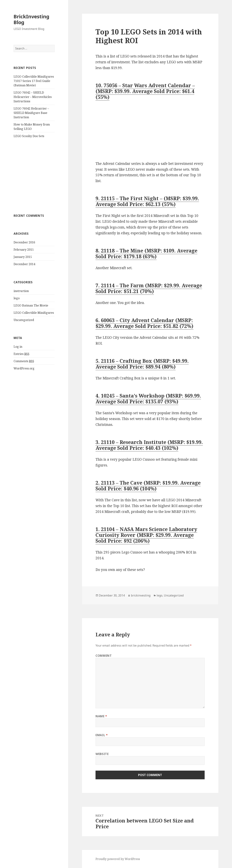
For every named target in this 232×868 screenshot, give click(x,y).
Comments (24, 361)
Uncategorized (24, 320)
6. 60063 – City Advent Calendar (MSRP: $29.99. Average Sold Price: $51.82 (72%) (144, 323)
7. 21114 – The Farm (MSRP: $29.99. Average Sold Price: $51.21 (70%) (149, 288)
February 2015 (24, 250)
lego (17, 298)
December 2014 (24, 264)
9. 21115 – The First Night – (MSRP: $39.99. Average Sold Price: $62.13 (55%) (147, 201)
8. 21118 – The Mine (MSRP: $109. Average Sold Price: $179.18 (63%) (146, 253)
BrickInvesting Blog (31, 19)
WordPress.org (24, 368)
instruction (21, 291)
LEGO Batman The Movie (31, 305)
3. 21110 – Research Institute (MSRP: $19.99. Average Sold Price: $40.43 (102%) (149, 445)
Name (101, 716)
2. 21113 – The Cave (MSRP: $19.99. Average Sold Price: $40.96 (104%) (148, 486)
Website (102, 754)
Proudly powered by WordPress (118, 859)
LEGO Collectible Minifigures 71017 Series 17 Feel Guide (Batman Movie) (34, 81)
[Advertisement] (34, 177)
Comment (104, 656)
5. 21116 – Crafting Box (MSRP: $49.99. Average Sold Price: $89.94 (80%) (142, 364)
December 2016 (24, 242)
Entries (21, 354)
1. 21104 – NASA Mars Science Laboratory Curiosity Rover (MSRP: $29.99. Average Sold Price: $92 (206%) (146, 535)
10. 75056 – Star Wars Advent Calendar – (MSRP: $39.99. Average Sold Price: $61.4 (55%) (145, 91)
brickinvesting (141, 595)
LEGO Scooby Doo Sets (29, 136)
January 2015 (23, 257)
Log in (18, 347)
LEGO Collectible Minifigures (34, 313)
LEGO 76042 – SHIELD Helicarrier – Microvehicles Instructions (33, 97)
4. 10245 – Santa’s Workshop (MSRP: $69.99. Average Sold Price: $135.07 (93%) (148, 399)
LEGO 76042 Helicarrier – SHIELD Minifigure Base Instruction (31, 113)
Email (102, 735)
